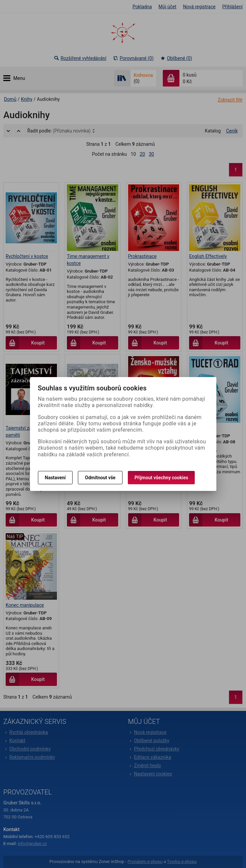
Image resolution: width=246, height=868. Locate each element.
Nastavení (55, 478)
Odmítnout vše (100, 478)
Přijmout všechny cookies (161, 478)
